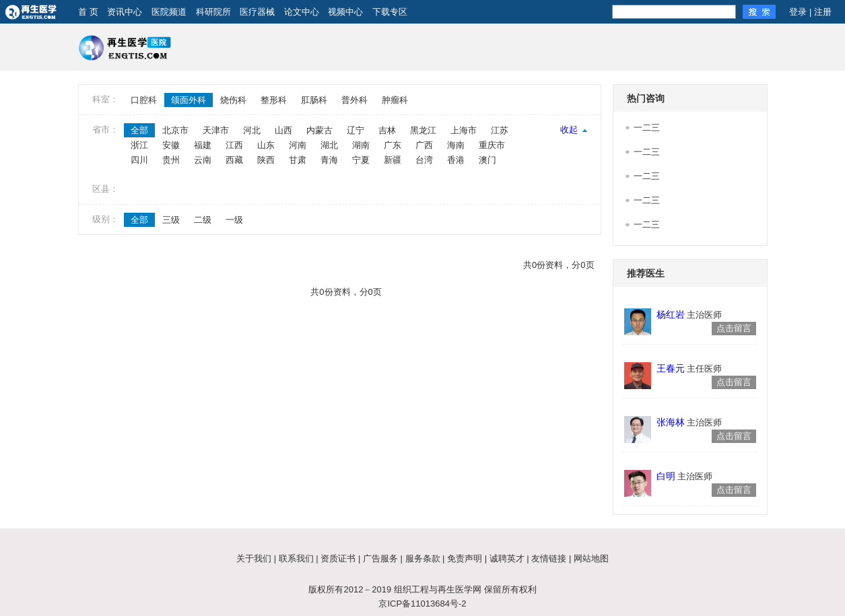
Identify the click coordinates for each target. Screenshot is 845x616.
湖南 (361, 145)
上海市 (464, 130)
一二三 (647, 128)
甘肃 (298, 160)
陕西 (266, 160)
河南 (298, 145)
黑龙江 (423, 130)
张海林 (671, 422)
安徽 (171, 145)
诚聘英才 (507, 558)
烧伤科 (233, 100)
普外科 (354, 100)
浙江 (139, 145)
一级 (234, 220)
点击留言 (734, 328)
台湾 (424, 160)
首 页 (88, 12)
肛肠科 (314, 100)
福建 (203, 145)
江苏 (500, 130)
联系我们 (296, 558)
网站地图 (591, 558)
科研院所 (213, 12)
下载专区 (390, 12)
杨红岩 (671, 314)
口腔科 (144, 100)
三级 (171, 220)
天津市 (216, 130)
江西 (234, 145)
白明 (666, 476)
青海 (329, 160)
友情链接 (549, 558)
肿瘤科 (395, 100)
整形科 (274, 100)
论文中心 (302, 12)
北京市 (175, 130)
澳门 (487, 160)
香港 (456, 160)
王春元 (671, 368)
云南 (203, 160)
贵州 (171, 160)
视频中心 (345, 12)
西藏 (234, 160)
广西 (424, 145)
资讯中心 (125, 12)
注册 (823, 12)
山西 (283, 130)
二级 (203, 220)
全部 (139, 130)
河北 (252, 130)
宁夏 (361, 160)
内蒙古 (319, 130)
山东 (266, 145)
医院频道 (169, 12)
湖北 (329, 145)
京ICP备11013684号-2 (422, 604)
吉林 (387, 130)
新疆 (393, 160)
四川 (139, 160)
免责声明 (465, 558)
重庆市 (492, 145)
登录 (798, 12)
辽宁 (356, 130)
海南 (456, 145)
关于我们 (254, 558)
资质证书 (338, 558)
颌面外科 (189, 100)
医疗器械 (257, 12)
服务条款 (423, 558)
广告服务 (380, 558)
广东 (393, 145)
